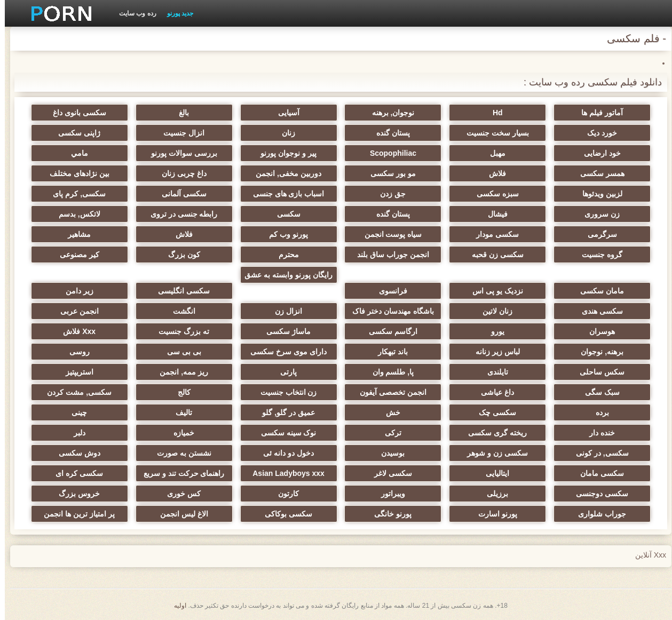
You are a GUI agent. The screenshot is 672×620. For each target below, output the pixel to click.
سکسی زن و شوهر (493, 453)
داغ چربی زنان (179, 173)
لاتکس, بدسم (75, 214)
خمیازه (179, 433)
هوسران (597, 331)
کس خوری (179, 494)
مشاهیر (74, 234)
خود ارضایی (598, 153)
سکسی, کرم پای (74, 194)
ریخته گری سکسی (493, 433)
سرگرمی (598, 234)
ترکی (388, 433)
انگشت (179, 311)
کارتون (284, 494)
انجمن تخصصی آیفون (388, 392)
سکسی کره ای (74, 473)
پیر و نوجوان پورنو (284, 153)
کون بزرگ (179, 255)
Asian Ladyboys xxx (284, 473)
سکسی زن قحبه (493, 255)
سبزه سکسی (493, 194)
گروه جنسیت (597, 255)
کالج (179, 392)
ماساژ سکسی (284, 331)
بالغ (179, 113)
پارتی (284, 372)
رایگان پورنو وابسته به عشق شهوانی (284, 277)
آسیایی (284, 113)
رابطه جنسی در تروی (179, 214)
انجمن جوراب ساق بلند (388, 255)
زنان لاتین (493, 311)
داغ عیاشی (493, 392)
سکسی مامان (597, 473)
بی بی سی (179, 352)
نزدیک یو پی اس (493, 291)
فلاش (493, 173)
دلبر (75, 433)
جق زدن (388, 194)
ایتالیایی (493, 473)
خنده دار (597, 433)
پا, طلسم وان (389, 372)
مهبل (493, 153)
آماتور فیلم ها (597, 113)
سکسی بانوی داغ (75, 113)
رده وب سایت (133, 13)
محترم (284, 255)
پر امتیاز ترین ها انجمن (74, 514)
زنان (284, 133)
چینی (74, 412)
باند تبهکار (388, 352)
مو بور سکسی (388, 173)
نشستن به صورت (179, 453)
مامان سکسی (597, 291)
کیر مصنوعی (75, 255)
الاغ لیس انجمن (179, 514)
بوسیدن (388, 453)
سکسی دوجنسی (597, 494)
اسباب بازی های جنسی (284, 194)
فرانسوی (388, 291)
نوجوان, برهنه (389, 113)
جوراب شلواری (597, 514)
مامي (75, 153)
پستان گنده (388, 133)
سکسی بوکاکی (284, 514)
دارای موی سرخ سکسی (284, 352)
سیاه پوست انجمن (389, 234)
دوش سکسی (75, 453)
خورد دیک (597, 133)
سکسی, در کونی (598, 453)
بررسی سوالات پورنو (179, 153)
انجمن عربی (75, 311)
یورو (493, 331)
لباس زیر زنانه (493, 352)
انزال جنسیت (179, 133)
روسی (75, 352)
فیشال (493, 214)
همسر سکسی (598, 173)
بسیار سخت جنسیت (493, 133)
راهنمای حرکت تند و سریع (179, 473)
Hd (493, 113)
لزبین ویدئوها (598, 194)
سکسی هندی (598, 311)
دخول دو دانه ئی (284, 453)
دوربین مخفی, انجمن (284, 173)
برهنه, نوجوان (597, 352)
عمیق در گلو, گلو (284, 412)
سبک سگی (598, 392)
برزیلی (493, 494)
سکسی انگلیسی (179, 291)
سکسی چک (493, 412)
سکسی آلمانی (179, 194)
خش (388, 412)
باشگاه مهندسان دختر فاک (388, 311)
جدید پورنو (175, 13)
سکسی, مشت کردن (74, 392)
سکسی (284, 214)
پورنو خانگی (388, 514)
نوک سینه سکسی (284, 433)
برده (598, 412)
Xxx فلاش (74, 331)
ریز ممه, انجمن (179, 372)
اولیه (175, 606)
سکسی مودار (493, 234)
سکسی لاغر (388, 473)
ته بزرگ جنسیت (179, 331)
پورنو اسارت (493, 514)
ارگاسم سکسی (388, 331)
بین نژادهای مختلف (75, 173)
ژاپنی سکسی (74, 133)
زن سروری (597, 214)
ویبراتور (388, 494)
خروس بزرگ (74, 494)
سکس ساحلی (597, 372)
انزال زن (284, 311)
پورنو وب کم (284, 234)
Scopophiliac (388, 153)
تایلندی (493, 372)
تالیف (179, 412)
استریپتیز (75, 372)
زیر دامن (75, 291)
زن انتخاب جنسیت (284, 392)
